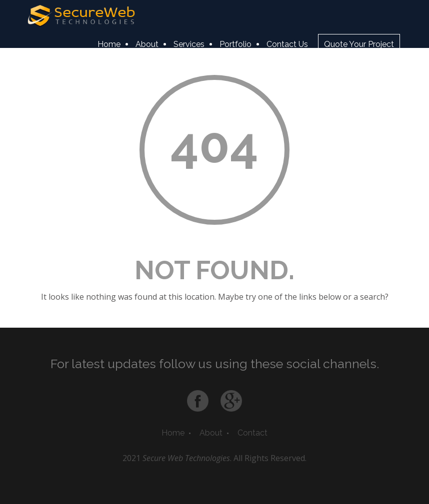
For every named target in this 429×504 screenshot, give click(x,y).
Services (189, 44)
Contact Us (287, 44)
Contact (252, 433)
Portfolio (235, 44)
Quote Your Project (359, 44)
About (147, 44)
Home (109, 44)
